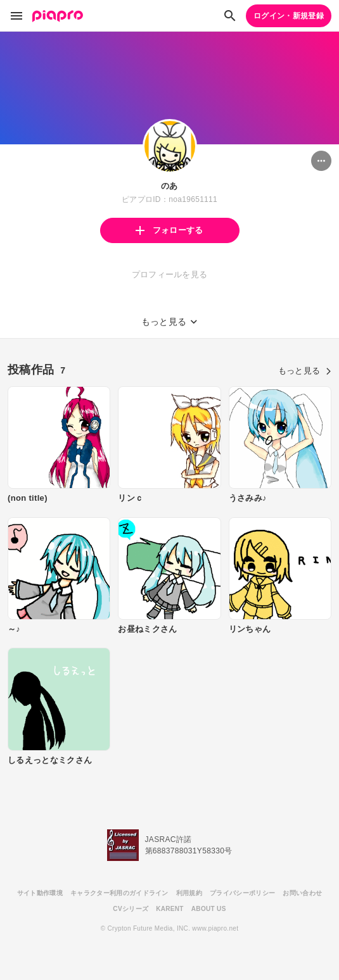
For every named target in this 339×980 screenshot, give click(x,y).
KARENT (170, 909)
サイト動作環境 (40, 893)
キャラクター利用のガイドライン (119, 893)
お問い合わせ (302, 893)
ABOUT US (209, 909)
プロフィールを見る (170, 274)
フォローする (169, 230)
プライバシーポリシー (242, 893)
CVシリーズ (131, 909)
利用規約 (189, 893)
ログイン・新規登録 (289, 16)
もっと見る (305, 371)
